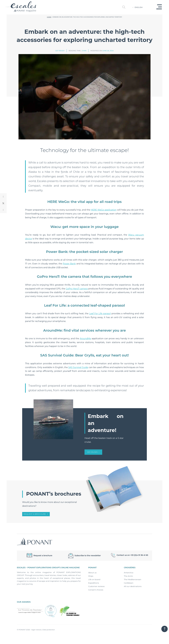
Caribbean (129, 583)
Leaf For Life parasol (100, 314)
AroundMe (85, 339)
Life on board (94, 579)
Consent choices (96, 590)
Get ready (60, 51)
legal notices (36, 630)
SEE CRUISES (92, 452)
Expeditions (94, 583)
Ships (91, 576)
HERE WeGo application (104, 210)
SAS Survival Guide (78, 367)
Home (49, 17)
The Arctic (128, 576)
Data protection (49, 630)
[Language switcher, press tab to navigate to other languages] (141, 7)
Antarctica (129, 573)
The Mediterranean (132, 579)
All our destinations (133, 586)
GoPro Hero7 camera (77, 289)
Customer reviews (96, 586)
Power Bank (69, 264)
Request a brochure (35, 514)
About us (92, 573)
